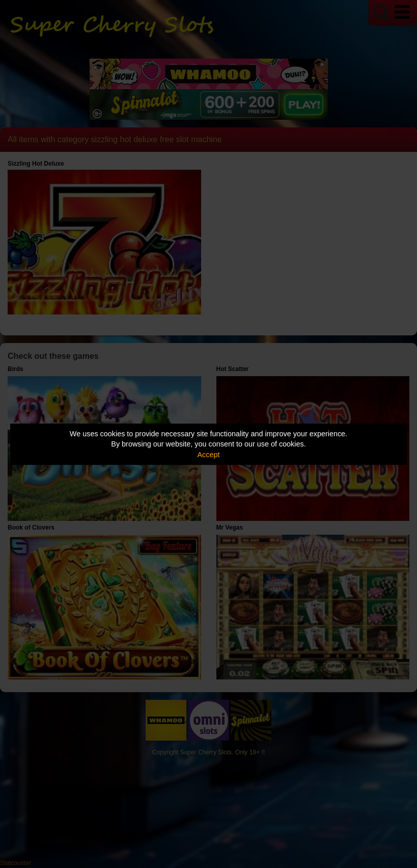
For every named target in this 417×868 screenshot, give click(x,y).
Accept (209, 455)
